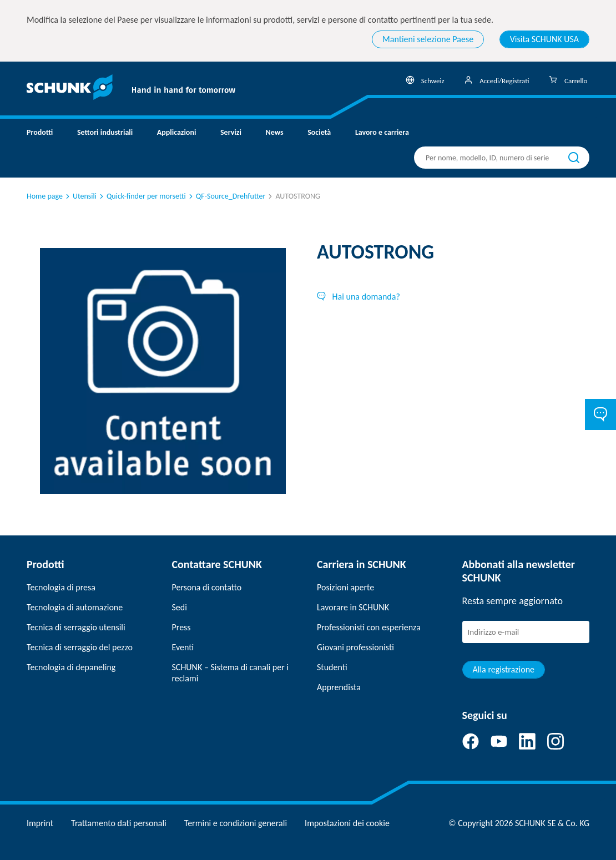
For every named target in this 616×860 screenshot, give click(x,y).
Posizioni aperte (345, 587)
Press (181, 627)
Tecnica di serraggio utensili (76, 627)
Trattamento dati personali (119, 823)
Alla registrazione (504, 669)
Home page (45, 196)
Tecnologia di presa (61, 587)
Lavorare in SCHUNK (353, 607)
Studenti (332, 667)
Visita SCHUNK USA (544, 39)
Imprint (40, 823)
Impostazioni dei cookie (347, 823)
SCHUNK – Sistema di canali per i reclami (231, 673)
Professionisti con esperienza (369, 627)
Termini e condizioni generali (236, 823)
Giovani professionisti (355, 647)
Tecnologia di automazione (75, 607)
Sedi (180, 607)
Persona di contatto (207, 587)
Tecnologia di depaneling (71, 667)
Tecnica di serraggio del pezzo (80, 647)
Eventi (183, 647)
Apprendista (339, 687)
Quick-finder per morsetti (142, 196)
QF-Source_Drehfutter (226, 196)
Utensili (80, 196)
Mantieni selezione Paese (428, 39)
